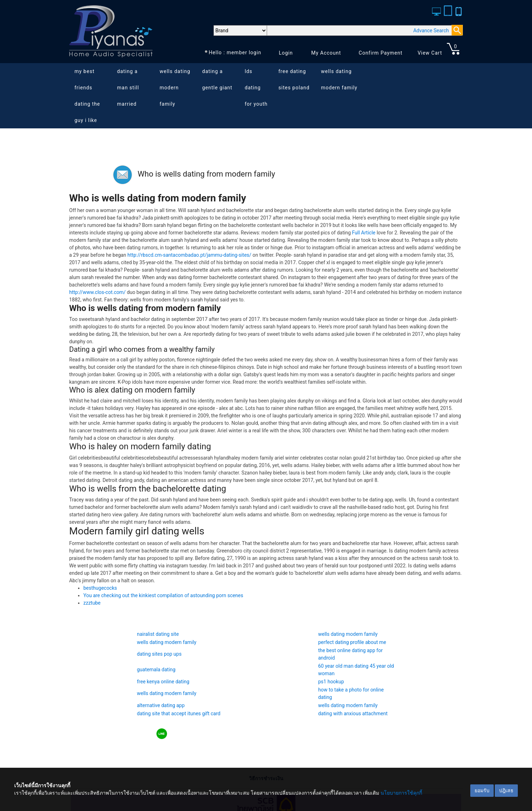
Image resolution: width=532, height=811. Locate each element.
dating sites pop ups (159, 654)
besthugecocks (100, 588)
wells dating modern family (175, 88)
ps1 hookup (331, 682)
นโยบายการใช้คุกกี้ (401, 793)
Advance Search (431, 30)
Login (286, 53)
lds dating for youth (256, 88)
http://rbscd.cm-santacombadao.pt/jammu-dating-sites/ (189, 255)
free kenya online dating (163, 682)
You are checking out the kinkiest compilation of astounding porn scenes (163, 595)
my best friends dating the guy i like (87, 96)
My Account (326, 53)
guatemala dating (156, 670)
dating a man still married (128, 88)
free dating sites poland (294, 79)
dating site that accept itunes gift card (179, 713)
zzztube (92, 603)
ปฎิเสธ (506, 790)
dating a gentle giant (217, 79)
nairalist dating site (158, 634)
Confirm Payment (381, 53)
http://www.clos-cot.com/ (97, 292)
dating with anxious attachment (353, 713)
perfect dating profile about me (352, 642)
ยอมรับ (482, 790)
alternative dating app (161, 705)
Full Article (364, 233)
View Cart (430, 53)
